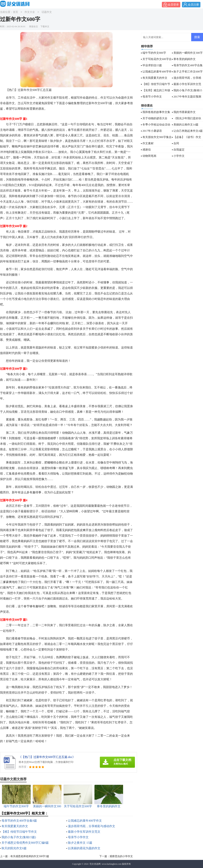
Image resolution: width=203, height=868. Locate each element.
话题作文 (47, 12)
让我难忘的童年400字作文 (85, 821)
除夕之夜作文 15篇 (80, 843)
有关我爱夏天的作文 (15, 826)
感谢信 (147, 150)
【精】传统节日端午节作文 (19, 832)
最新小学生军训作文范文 (84, 832)
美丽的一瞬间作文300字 (188, 53)
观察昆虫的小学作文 (121, 856)
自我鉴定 (179, 150)
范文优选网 (95, 864)
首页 (16, 12)
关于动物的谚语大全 (155, 118)
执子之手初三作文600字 (188, 72)
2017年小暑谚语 (152, 131)
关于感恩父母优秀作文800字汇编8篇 (25, 843)
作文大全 (30, 12)
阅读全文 (34, 26)
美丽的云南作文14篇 (186, 125)
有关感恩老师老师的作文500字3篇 (30, 856)
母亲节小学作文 (78, 837)
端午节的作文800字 (154, 53)
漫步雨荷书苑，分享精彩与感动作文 (92, 826)
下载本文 (45, 26)
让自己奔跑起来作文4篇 (188, 131)
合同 (176, 143)
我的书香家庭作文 (185, 112)
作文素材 (148, 143)
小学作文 (179, 156)
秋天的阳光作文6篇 (14, 848)
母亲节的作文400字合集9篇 (19, 821)
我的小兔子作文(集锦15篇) (19, 837)
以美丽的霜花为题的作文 (84, 848)
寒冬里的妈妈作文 (185, 59)
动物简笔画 (149, 156)
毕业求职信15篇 (152, 65)
